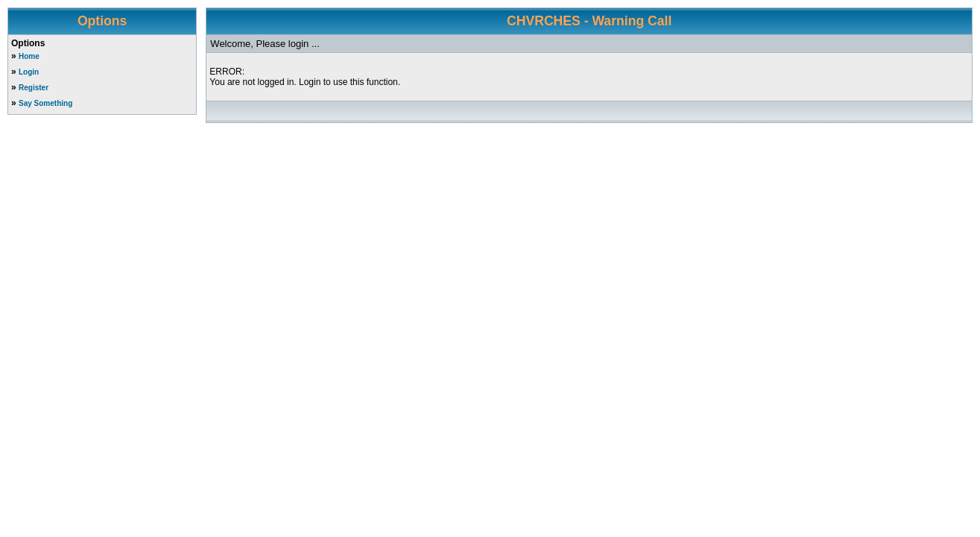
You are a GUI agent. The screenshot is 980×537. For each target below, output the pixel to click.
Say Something (45, 103)
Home (29, 56)
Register (34, 88)
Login (29, 72)
